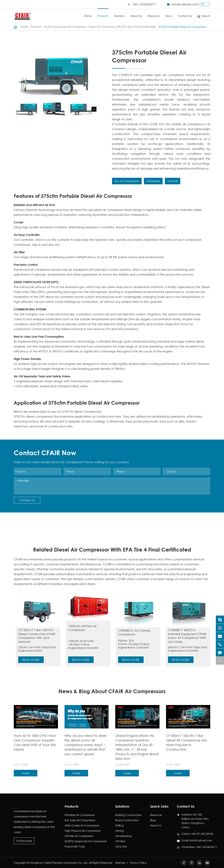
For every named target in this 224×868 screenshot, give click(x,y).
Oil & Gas (121, 846)
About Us (136, 13)
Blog (153, 820)
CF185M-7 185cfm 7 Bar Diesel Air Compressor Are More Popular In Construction (187, 743)
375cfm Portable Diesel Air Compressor (182, 27)
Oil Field (120, 841)
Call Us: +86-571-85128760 (196, 834)
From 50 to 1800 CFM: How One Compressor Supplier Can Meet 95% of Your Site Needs (35, 743)
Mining (120, 831)
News (169, 13)
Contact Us (185, 13)
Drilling (119, 825)
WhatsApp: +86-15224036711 (196, 847)
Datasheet (153, 181)
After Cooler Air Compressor (82, 825)
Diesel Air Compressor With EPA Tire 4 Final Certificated (122, 27)
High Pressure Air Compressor (83, 831)
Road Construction (127, 820)
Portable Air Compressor (80, 815)
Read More (31, 660)
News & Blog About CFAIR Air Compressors (112, 691)
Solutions (119, 13)
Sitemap (120, 863)
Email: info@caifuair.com (196, 840)
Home (88, 13)
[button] (94, 109)
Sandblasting (123, 836)
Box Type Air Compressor (80, 820)
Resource (154, 13)
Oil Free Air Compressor (79, 836)
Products (103, 13)
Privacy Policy (138, 863)
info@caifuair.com (185, 4)
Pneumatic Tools (75, 846)
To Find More (24, 841)
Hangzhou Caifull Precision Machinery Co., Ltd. (59, 863)
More (26, 773)
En (203, 4)
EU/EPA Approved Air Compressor (65, 27)
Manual (173, 181)
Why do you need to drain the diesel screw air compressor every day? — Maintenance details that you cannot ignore (86, 745)
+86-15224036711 (144, 4)
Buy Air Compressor (127, 181)
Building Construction (128, 815)
